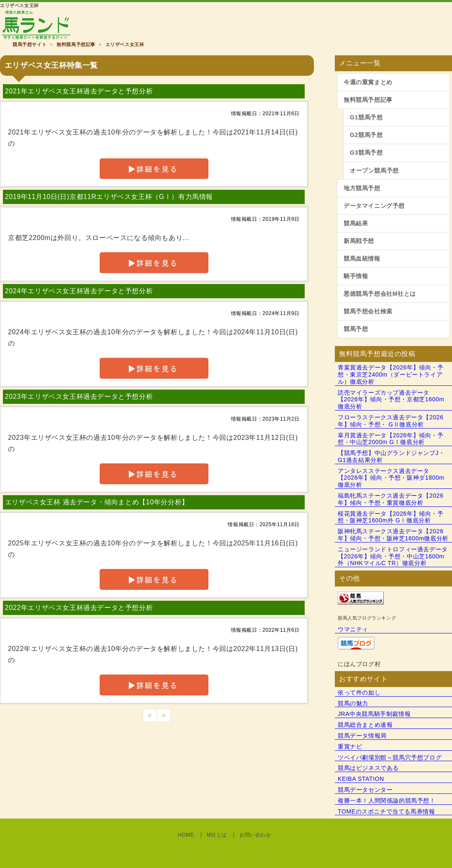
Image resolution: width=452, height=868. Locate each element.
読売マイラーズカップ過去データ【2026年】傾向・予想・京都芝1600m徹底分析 (391, 400)
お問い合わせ (255, 835)
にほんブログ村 (359, 664)
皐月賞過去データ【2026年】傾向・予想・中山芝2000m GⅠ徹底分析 (391, 439)
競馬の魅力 (353, 703)
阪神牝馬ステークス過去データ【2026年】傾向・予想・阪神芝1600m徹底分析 (393, 535)
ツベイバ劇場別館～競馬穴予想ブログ (390, 757)
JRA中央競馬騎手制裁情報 (374, 714)
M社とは (217, 835)
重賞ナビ (350, 747)
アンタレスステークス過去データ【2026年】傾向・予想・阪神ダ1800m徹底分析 (391, 478)
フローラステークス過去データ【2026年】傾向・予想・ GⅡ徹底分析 (391, 421)
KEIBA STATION (361, 779)
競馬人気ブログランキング (367, 618)
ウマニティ (353, 629)
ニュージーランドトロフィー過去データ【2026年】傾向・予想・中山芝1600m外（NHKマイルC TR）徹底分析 (393, 556)
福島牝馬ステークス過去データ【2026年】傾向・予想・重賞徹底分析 (391, 499)
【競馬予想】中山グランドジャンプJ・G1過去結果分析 (391, 456)
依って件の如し (359, 692)
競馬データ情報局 (362, 736)
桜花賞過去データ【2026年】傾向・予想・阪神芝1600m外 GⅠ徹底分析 (391, 517)
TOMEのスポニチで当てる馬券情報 (386, 811)
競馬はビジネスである (368, 768)
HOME (186, 835)
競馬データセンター (365, 790)
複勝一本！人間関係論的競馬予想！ (387, 801)
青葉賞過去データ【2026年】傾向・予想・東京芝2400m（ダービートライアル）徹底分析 (391, 375)
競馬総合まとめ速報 (365, 725)
